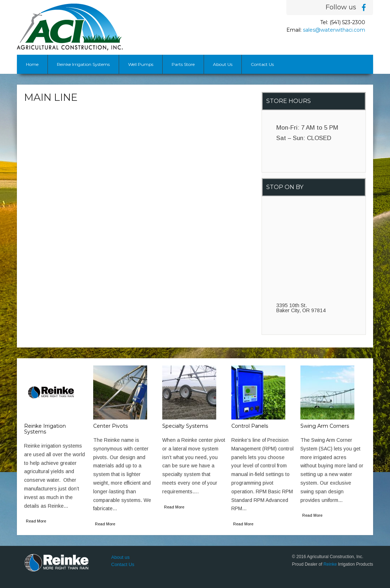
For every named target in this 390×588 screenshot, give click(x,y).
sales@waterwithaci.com (334, 30)
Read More (36, 521)
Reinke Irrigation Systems (83, 64)
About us (120, 557)
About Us (223, 64)
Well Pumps (141, 64)
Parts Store (183, 64)
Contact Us (262, 64)
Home (32, 64)
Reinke (330, 564)
